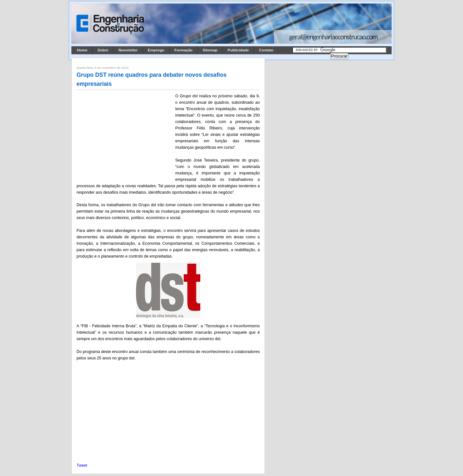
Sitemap (210, 50)
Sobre (103, 50)
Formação (183, 50)
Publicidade (238, 50)
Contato (266, 50)
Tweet (82, 465)
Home (82, 50)
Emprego (156, 50)
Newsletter (128, 50)
